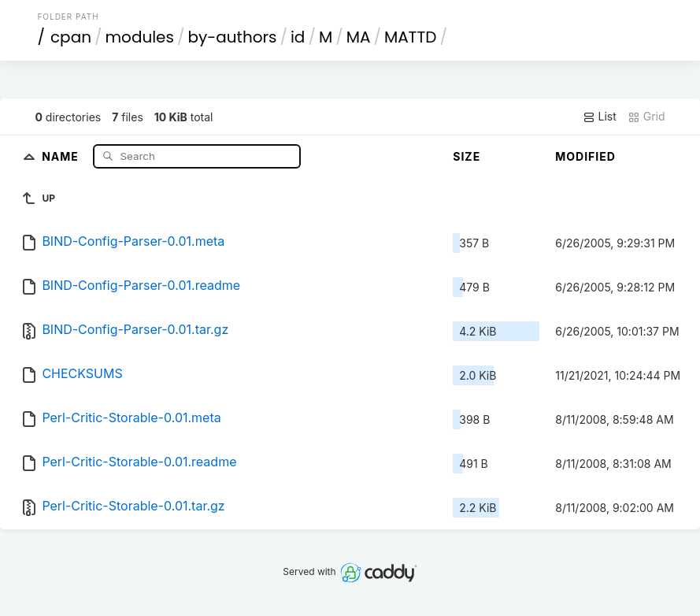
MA (359, 37)
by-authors (233, 37)
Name (62, 156)
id (298, 37)
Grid (646, 117)
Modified (585, 156)
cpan (71, 37)
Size (467, 156)
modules (139, 37)
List (600, 117)
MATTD (410, 37)
